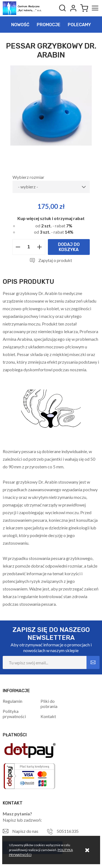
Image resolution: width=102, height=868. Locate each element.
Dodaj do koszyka (69, 247)
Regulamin (13, 701)
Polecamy (79, 25)
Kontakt (48, 716)
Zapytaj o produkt (55, 260)
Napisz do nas (25, 831)
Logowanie (73, 8)
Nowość (20, 25)
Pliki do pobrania (49, 704)
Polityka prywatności (14, 714)
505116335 (68, 831)
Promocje (49, 25)
